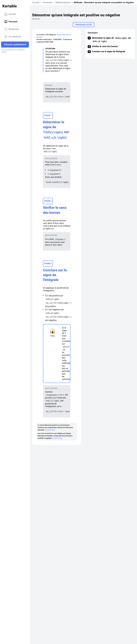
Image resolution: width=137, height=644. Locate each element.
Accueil (10, 14)
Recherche (12, 29)
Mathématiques (63, 2)
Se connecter (13, 37)
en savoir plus (50, 430)
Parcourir (11, 22)
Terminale (47, 2)
